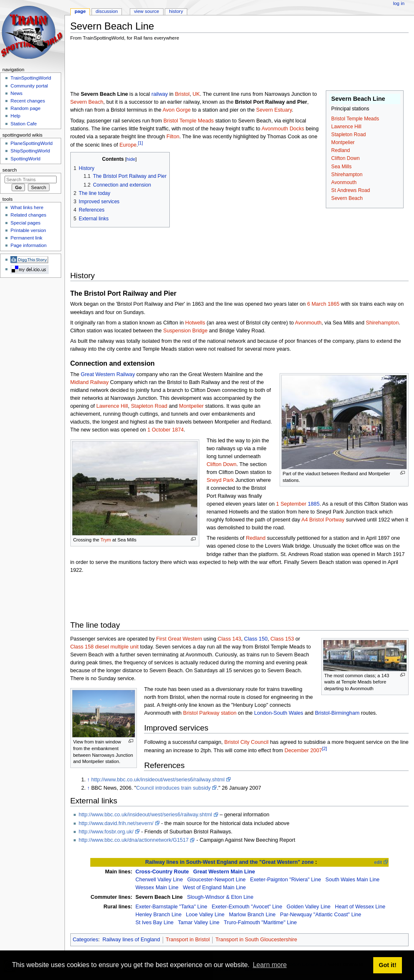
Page (80, 11)
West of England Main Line (214, 888)
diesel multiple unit (117, 647)
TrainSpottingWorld (31, 78)
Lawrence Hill (346, 127)
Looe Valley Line (205, 915)
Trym (106, 540)
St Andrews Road (351, 190)
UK (196, 94)
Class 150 (256, 639)
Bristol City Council (246, 742)
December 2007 (303, 751)
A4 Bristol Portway (323, 520)
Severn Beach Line (159, 897)
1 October (159, 430)
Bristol (182, 94)
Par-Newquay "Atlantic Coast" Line (321, 915)
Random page (25, 108)
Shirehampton (347, 175)
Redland (341, 150)
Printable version (28, 230)
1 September (291, 504)
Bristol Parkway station (210, 713)
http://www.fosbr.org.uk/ (106, 832)
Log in (399, 3)
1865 (334, 304)
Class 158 (82, 647)
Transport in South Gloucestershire (256, 940)
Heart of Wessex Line (360, 907)
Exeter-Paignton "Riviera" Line (286, 880)
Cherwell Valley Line (159, 880)
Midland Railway (89, 382)
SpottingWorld (25, 159)
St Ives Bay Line (154, 923)
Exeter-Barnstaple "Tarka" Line (171, 907)
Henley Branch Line (158, 915)
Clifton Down (345, 158)
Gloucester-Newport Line (216, 880)
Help (15, 116)
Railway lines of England (131, 940)
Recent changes (28, 101)
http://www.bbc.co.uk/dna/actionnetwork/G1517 (134, 840)
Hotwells (195, 323)
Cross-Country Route (162, 872)
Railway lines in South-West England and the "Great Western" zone (229, 862)
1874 (178, 430)
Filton (173, 137)
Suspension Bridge (185, 331)
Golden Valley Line (309, 907)
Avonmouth (344, 182)
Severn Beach (347, 198)
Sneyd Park (220, 480)
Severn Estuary (274, 110)
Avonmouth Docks (283, 129)
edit (378, 862)
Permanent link (26, 238)
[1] (141, 143)
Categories (86, 940)
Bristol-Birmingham (337, 713)
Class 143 (229, 639)
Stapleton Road (348, 135)
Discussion (107, 11)
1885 (314, 504)
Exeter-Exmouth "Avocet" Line (247, 907)
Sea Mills (341, 167)
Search (10, 170)
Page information (29, 245)
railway (160, 94)
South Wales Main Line (352, 880)
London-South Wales (279, 713)
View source (146, 11)
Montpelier (343, 142)
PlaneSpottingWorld (31, 143)
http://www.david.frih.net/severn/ (116, 823)
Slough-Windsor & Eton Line (220, 897)
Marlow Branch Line (252, 915)
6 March (317, 304)
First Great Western (179, 639)
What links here (27, 207)
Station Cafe (24, 124)
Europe (128, 145)
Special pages (25, 223)
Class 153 (282, 639)
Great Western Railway (108, 374)
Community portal (29, 86)
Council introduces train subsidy (173, 788)
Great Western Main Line (224, 872)
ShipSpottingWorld (30, 151)
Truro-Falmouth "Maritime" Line (260, 923)
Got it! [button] (387, 965)
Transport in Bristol (188, 940)
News (16, 93)
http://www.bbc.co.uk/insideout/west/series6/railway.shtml (158, 780)
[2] (325, 748)
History (176, 11)
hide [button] (131, 159)
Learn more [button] (270, 965)
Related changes (28, 215)
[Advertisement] (222, 67)
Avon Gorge (177, 110)
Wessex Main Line (157, 888)
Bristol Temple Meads (355, 119)
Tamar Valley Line (199, 923)
